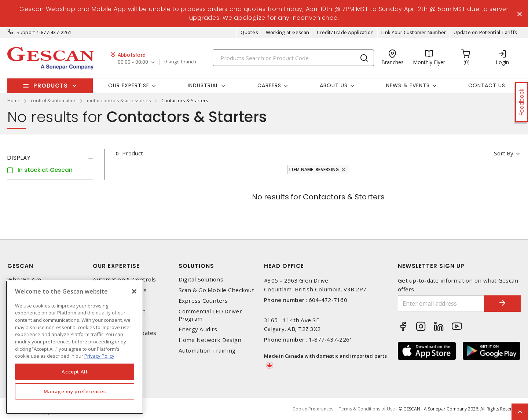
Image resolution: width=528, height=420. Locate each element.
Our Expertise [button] (129, 85)
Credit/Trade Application (345, 32)
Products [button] (51, 86)
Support (26, 32)
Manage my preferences (75, 391)
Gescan (20, 266)
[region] (75, 347)
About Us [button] (334, 85)
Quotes (249, 32)
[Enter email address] (441, 304)
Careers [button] (269, 85)
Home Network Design (210, 340)
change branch (180, 62)
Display (19, 158)
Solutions (196, 266)
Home (14, 100)
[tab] (50, 158)
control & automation (54, 100)
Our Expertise (116, 266)
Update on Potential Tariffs (485, 32)
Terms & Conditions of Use (367, 409)
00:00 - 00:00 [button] (133, 62)
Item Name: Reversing (314, 170)
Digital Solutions (201, 279)
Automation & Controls (124, 279)
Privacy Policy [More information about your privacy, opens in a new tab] (99, 356)
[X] (134, 291)
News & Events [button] (408, 85)
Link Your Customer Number (414, 32)
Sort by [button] (504, 153)
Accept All (75, 372)
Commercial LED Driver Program (210, 315)
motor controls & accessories (119, 100)
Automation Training (207, 351)
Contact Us (487, 85)
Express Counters (203, 301)
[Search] (293, 58)
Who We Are (24, 279)
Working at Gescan (287, 32)
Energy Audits (198, 329)
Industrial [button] (203, 85)
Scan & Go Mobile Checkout (216, 290)
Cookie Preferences (313, 409)
